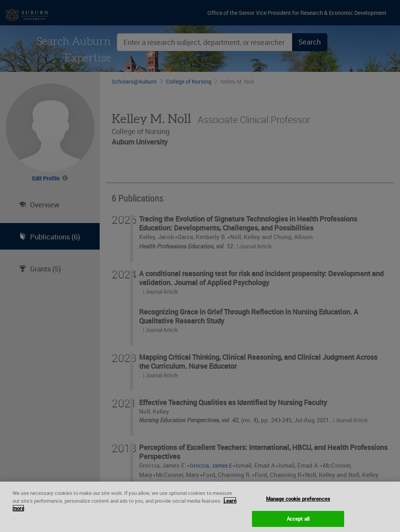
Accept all (298, 522)
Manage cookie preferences (298, 502)
